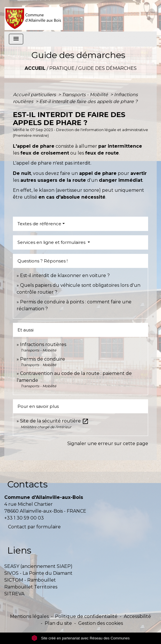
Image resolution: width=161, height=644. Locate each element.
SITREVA (14, 594)
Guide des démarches (107, 68)
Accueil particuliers (35, 95)
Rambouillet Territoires (31, 587)
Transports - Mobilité (86, 95)
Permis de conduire (43, 359)
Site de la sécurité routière (54, 421)
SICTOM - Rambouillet (30, 580)
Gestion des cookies (101, 623)
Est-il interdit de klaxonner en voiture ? (65, 275)
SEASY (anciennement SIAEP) (38, 566)
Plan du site (58, 623)
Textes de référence (39, 224)
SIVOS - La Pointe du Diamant (38, 573)
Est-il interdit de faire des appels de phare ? (88, 101)
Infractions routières (43, 344)
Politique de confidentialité (86, 616)
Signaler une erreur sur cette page (108, 444)
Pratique (62, 68)
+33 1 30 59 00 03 (24, 518)
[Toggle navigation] (16, 39)
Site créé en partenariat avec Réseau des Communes (81, 638)
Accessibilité (137, 616)
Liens (19, 550)
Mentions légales (29, 616)
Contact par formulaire (34, 527)
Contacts (27, 484)
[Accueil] (34, 16)
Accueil (35, 68)
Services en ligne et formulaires (52, 242)
